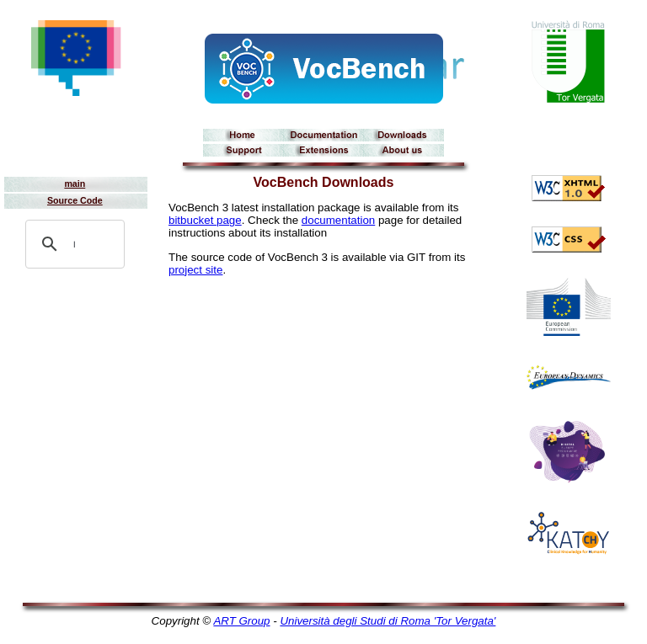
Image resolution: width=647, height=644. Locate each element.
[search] (74, 244)
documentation (338, 220)
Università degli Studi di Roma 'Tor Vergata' (388, 621)
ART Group (241, 621)
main (75, 184)
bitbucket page (205, 220)
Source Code (75, 200)
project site (195, 270)
